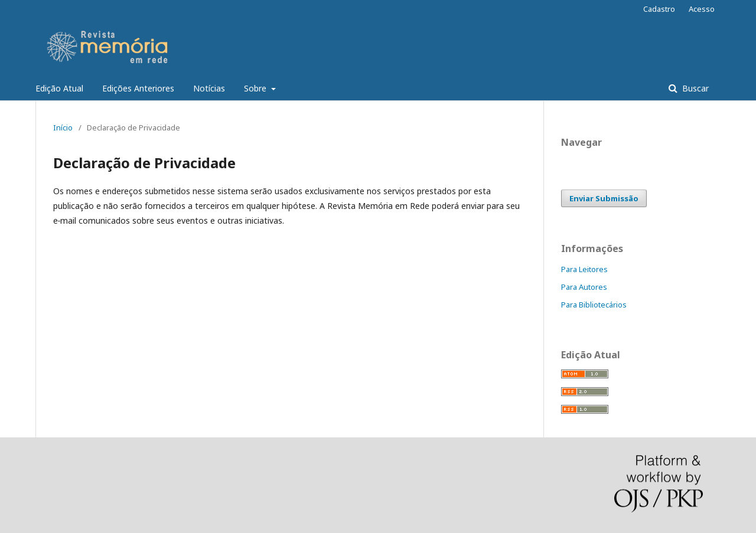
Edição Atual (59, 88)
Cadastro (659, 9)
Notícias (209, 88)
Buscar (694, 88)
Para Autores (584, 287)
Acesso (702, 9)
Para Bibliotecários (594, 305)
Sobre (256, 88)
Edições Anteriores (138, 88)
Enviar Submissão (604, 198)
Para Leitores (584, 269)
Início (63, 127)
